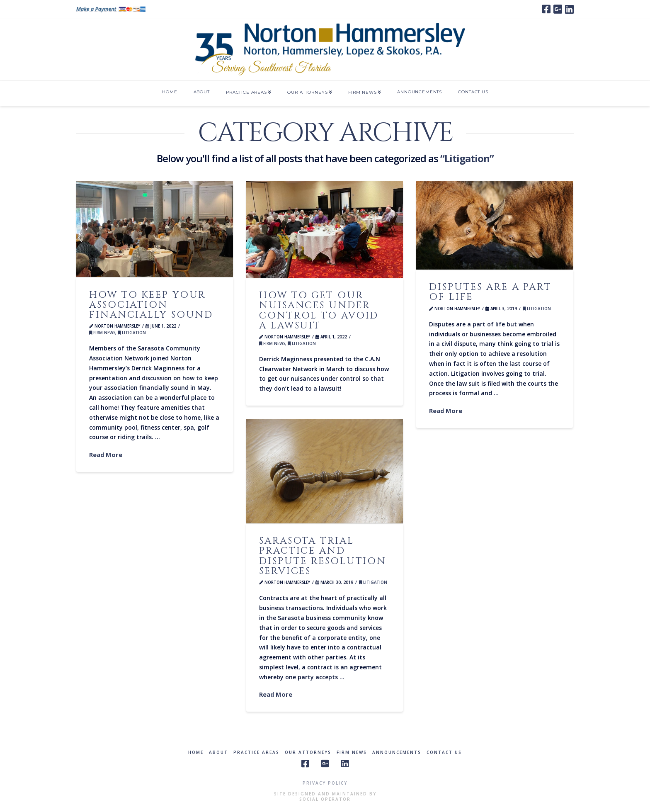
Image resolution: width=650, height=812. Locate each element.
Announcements (397, 752)
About (218, 752)
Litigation (132, 333)
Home (196, 752)
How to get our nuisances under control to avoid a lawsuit (319, 310)
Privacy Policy (325, 783)
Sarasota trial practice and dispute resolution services (323, 556)
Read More (106, 455)
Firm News (102, 333)
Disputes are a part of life (490, 292)
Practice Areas (256, 752)
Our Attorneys (308, 752)
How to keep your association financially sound (151, 305)
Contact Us (444, 752)
